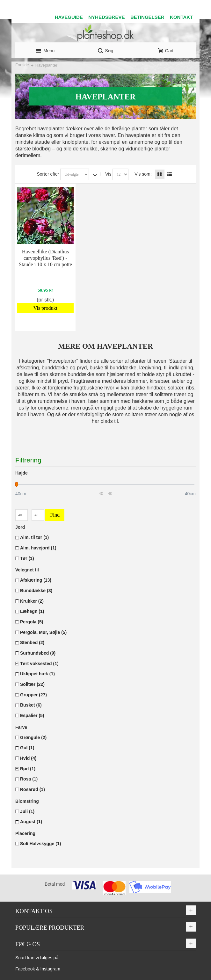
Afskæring (36, 580)
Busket (31, 705)
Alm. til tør (34, 537)
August (31, 822)
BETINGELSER (147, 17)
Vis (108, 174)
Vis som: (143, 174)
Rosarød (33, 789)
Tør (27, 558)
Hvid (28, 758)
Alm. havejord (38, 548)
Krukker (32, 601)
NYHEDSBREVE (106, 17)
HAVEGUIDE (69, 17)
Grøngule (33, 737)
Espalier (32, 715)
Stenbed (32, 642)
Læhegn (32, 611)
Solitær (32, 684)
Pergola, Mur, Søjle (43, 632)
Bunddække (36, 591)
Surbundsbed (38, 653)
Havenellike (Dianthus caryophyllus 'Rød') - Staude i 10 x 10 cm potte (45, 258)
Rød (28, 769)
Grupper (33, 695)
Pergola (32, 622)
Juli (27, 811)
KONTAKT (181, 17)
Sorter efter (48, 174)
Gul (27, 748)
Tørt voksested (39, 664)
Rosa (29, 779)
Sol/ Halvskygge (40, 844)
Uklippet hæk (37, 674)
